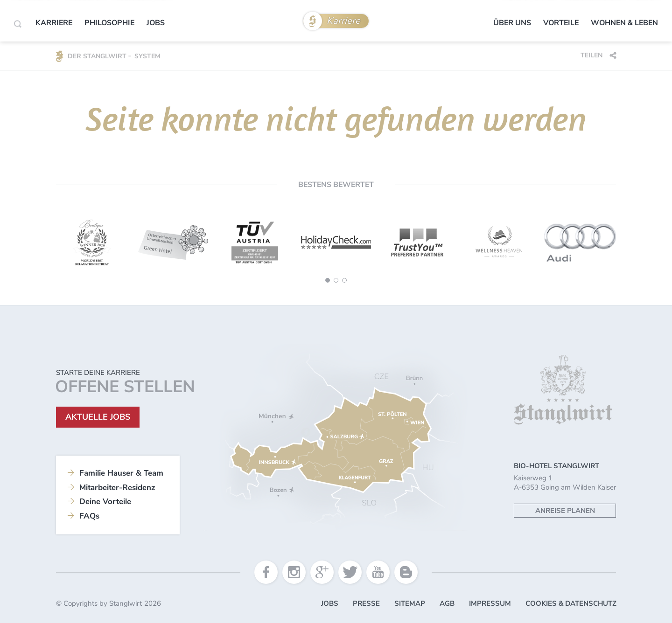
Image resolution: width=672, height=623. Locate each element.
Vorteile (561, 23)
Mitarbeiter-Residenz (117, 488)
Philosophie (109, 23)
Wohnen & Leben (624, 23)
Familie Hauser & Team (121, 473)
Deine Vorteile (105, 502)
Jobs (156, 23)
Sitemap (410, 604)
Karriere (343, 21)
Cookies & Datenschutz (571, 604)
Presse (366, 604)
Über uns (512, 23)
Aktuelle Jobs (98, 417)
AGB (447, 604)
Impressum (490, 604)
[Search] (18, 24)
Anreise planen (565, 511)
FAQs (89, 516)
